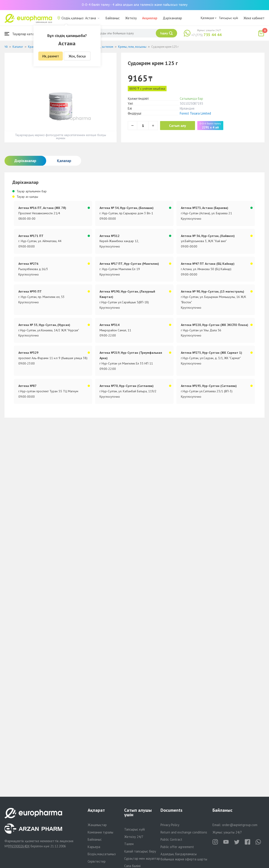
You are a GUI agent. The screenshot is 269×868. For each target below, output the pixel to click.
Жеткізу (131, 18)
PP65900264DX (19, 846)
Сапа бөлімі (132, 866)
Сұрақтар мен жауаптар (142, 858)
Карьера (94, 847)
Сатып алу (178, 126)
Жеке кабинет (254, 18)
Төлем (129, 844)
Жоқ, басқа (77, 56)
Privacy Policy (170, 825)
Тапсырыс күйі (228, 18)
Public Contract (171, 839)
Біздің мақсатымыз (102, 854)
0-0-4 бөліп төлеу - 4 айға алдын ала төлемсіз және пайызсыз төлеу (135, 4)
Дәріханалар (172, 18)
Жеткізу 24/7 (134, 837)
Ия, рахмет (51, 56)
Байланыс (113, 18)
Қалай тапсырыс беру (140, 851)
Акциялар (150, 18)
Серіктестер (97, 861)
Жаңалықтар (97, 825)
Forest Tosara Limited (195, 113)
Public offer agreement (177, 847)
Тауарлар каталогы (23, 34)
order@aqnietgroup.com (240, 825)
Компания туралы (100, 832)
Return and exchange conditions (184, 832)
